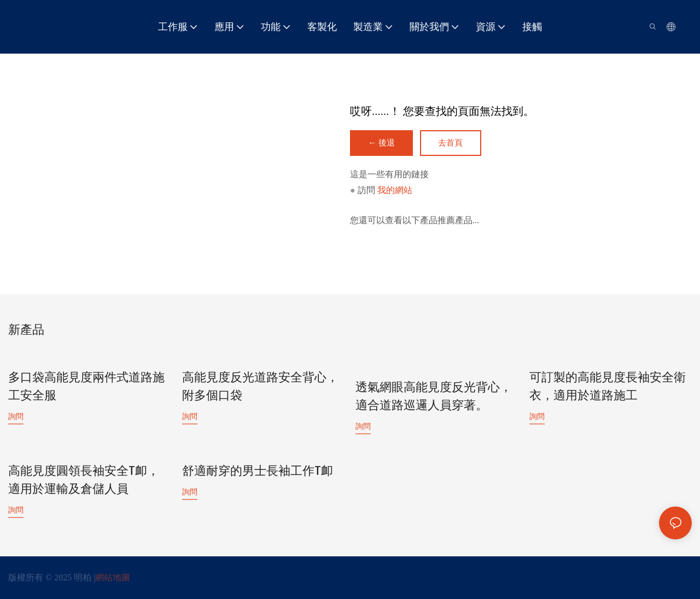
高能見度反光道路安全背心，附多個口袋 (260, 387)
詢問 (16, 416)
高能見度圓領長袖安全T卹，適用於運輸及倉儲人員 (84, 480)
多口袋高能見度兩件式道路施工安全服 (86, 387)
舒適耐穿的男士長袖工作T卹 (258, 471)
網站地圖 (113, 577)
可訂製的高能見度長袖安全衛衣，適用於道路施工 (608, 387)
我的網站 (395, 191)
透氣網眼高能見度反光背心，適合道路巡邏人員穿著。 (434, 397)
